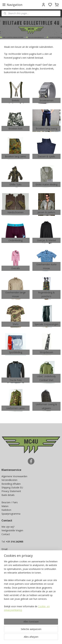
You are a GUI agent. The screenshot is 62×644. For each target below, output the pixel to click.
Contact (6, 534)
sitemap (46, 638)
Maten (5, 506)
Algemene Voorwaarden (14, 476)
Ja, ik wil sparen (13, 599)
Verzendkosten (9, 480)
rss (53, 638)
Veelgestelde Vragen (12, 530)
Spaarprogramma (11, 514)
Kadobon (6, 510)
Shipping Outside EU (12, 487)
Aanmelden (10, 623)
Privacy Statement (11, 491)
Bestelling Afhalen (11, 484)
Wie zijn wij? (8, 527)
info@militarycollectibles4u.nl (19, 553)
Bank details (8, 495)
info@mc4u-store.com (15, 557)
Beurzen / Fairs (10, 502)
